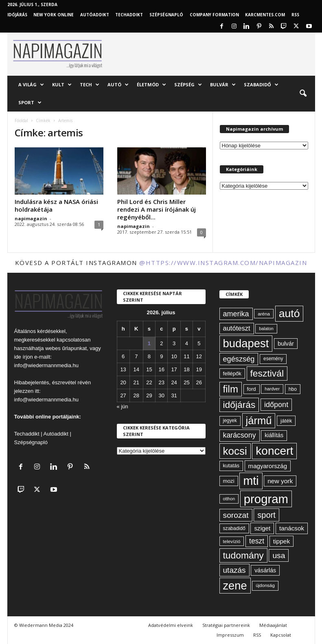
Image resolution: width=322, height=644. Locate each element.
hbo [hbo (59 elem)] (293, 389)
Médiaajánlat (273, 625)
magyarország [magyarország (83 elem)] (268, 466)
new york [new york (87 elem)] (280, 481)
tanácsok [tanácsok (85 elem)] (292, 528)
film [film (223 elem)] (231, 389)
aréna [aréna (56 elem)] (264, 314)
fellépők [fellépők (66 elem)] (232, 373)
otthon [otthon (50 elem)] (229, 499)
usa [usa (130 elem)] (279, 555)
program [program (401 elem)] (266, 499)
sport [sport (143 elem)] (266, 515)
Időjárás (17, 15)
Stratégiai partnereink (226, 625)
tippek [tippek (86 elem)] (281, 541)
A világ (31, 85)
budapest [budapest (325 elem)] (246, 343)
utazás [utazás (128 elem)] (234, 570)
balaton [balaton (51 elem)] (266, 329)
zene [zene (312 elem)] (235, 586)
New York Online (54, 15)
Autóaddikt (56, 434)
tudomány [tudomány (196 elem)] (243, 555)
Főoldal (21, 120)
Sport (30, 103)
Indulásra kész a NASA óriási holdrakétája (56, 205)
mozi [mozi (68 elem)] (229, 481)
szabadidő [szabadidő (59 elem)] (234, 528)
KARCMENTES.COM (265, 15)
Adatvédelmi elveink (171, 625)
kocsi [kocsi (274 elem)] (235, 451)
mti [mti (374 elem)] (251, 481)
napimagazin (31, 218)
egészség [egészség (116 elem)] (239, 359)
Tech (90, 85)
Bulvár (223, 85)
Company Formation (214, 15)
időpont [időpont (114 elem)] (276, 405)
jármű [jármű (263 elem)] (259, 421)
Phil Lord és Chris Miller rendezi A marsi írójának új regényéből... (157, 209)
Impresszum (230, 635)
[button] (303, 94)
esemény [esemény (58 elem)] (273, 359)
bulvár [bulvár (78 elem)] (286, 344)
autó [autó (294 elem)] (289, 313)
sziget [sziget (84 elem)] (262, 528)
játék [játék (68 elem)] (286, 421)
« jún (123, 406)
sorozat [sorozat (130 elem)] (236, 515)
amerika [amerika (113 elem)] (236, 314)
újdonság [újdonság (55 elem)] (265, 585)
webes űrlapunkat (66, 348)
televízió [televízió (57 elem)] (232, 541)
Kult (62, 85)
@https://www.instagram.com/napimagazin (223, 263)
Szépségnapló (166, 15)
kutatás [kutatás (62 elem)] (231, 466)
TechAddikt (129, 15)
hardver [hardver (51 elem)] (272, 389)
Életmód (151, 85)
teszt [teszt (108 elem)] (257, 541)
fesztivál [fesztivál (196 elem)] (267, 373)
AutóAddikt (95, 15)
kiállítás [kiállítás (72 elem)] (274, 435)
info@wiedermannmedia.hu (46, 365)
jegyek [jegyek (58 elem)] (230, 421)
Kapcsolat (281, 635)
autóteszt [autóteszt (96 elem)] (237, 328)
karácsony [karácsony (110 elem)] (240, 435)
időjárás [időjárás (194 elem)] (239, 405)
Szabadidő (261, 85)
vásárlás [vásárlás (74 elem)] (265, 570)
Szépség (188, 85)
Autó (118, 85)
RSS (295, 15)
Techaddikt (27, 434)
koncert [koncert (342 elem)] (274, 451)
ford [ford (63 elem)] (252, 389)
